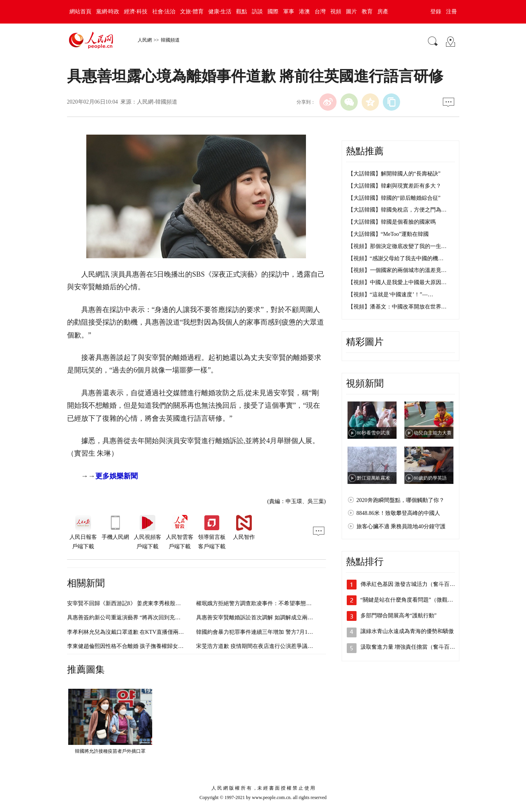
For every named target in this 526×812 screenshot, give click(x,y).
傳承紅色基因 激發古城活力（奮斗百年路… (413, 584)
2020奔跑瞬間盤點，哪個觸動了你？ (400, 500)
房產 (383, 12)
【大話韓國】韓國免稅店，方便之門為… (397, 210)
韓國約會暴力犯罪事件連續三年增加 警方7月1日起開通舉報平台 (274, 632)
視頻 (336, 12)
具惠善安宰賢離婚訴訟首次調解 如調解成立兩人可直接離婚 (268, 618)
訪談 (257, 12)
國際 (273, 12)
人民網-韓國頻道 (157, 102)
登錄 (436, 12)
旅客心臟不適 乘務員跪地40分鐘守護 (401, 526)
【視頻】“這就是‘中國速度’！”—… (391, 295)
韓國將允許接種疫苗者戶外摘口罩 (110, 751)
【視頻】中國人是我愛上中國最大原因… (397, 282)
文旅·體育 (192, 12)
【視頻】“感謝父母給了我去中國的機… (396, 258)
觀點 (242, 12)
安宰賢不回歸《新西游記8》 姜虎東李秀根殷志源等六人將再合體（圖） (154, 603)
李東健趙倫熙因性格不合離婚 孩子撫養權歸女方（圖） (134, 646)
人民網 (145, 40)
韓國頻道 (170, 40)
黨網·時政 (108, 12)
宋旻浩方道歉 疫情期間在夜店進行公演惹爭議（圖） (260, 646)
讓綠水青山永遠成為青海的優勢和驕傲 (407, 631)
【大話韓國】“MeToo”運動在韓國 (389, 234)
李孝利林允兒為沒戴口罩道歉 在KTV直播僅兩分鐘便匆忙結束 (142, 632)
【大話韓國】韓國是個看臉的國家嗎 (392, 222)
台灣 (320, 12)
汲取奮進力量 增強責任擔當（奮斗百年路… (413, 647)
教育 (367, 12)
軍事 (289, 12)
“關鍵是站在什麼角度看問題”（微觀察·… (410, 600)
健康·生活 (220, 12)
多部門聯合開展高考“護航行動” (399, 616)
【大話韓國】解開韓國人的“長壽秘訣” (394, 174)
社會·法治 (164, 12)
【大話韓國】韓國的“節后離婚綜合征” (394, 198)
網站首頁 (80, 12)
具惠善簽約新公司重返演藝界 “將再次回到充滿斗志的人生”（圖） (147, 618)
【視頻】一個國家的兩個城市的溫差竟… (397, 270)
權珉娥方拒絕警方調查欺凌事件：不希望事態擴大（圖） (265, 603)
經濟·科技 (136, 12)
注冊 (451, 12)
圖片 (351, 12)
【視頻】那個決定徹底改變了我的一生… (397, 246)
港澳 (304, 12)
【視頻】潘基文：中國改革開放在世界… (397, 307)
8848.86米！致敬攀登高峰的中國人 (399, 513)
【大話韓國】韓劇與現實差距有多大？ (395, 186)
